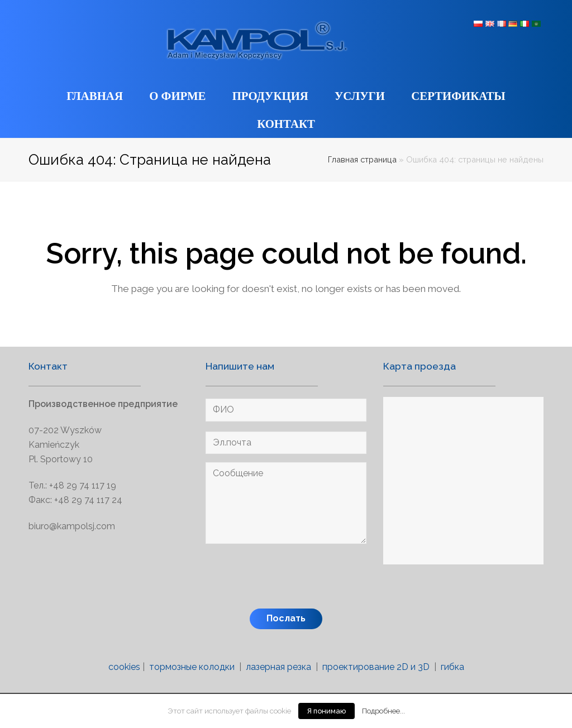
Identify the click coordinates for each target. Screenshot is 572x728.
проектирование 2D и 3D (376, 667)
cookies (124, 667)
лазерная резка (278, 667)
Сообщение (286, 503)
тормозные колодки (192, 667)
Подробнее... (383, 711)
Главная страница (362, 159)
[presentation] (290, 578)
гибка (452, 667)
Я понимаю (326, 711)
